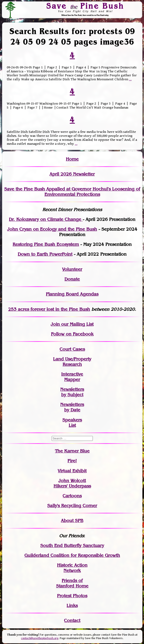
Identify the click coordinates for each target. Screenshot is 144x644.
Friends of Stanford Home (72, 583)
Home (72, 159)
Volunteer (72, 269)
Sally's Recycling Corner (72, 506)
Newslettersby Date (72, 407)
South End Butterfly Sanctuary (72, 546)
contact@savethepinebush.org (40, 638)
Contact (72, 621)
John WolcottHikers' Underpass (72, 483)
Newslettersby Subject (72, 392)
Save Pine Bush (85, 6)
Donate (72, 279)
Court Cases (72, 349)
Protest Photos (72, 596)
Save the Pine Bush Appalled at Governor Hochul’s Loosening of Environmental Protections (72, 192)
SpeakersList (72, 423)
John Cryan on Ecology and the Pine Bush (52, 229)
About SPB (72, 521)
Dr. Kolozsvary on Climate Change (46, 219)
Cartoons (72, 496)
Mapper (72, 380)
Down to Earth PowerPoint (45, 254)
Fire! (72, 461)
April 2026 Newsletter (72, 174)
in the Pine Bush (63, 309)
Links (72, 606)
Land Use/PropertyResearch (72, 362)
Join (55, 324)
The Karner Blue (72, 451)
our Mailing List (77, 324)
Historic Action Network (72, 568)
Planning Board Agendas (72, 294)
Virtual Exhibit (72, 471)
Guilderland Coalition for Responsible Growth (72, 555)
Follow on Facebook (72, 334)
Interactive (72, 374)
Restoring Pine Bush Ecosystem (46, 244)
